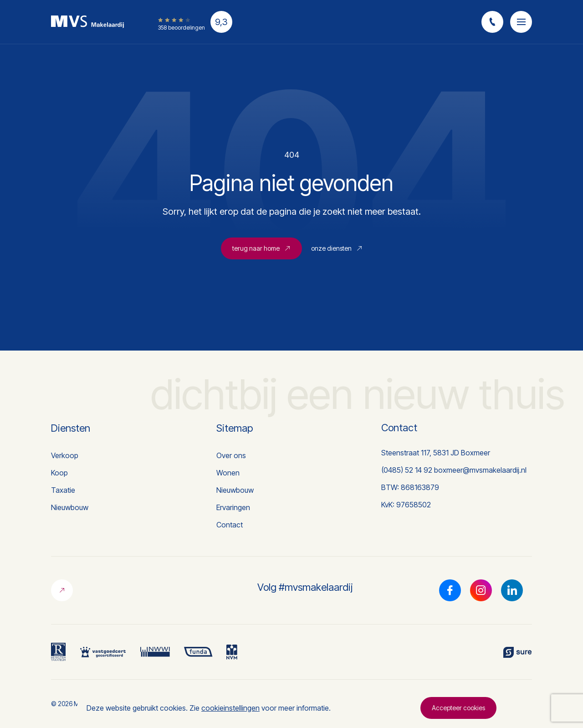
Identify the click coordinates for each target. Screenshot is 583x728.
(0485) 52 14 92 (407, 470)
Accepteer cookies (458, 708)
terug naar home (261, 248)
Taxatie (63, 490)
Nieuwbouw (70, 507)
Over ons (231, 455)
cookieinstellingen (230, 708)
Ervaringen (233, 507)
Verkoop (65, 455)
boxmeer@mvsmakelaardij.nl (480, 470)
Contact (230, 525)
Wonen (228, 473)
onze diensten (337, 248)
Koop (59, 473)
